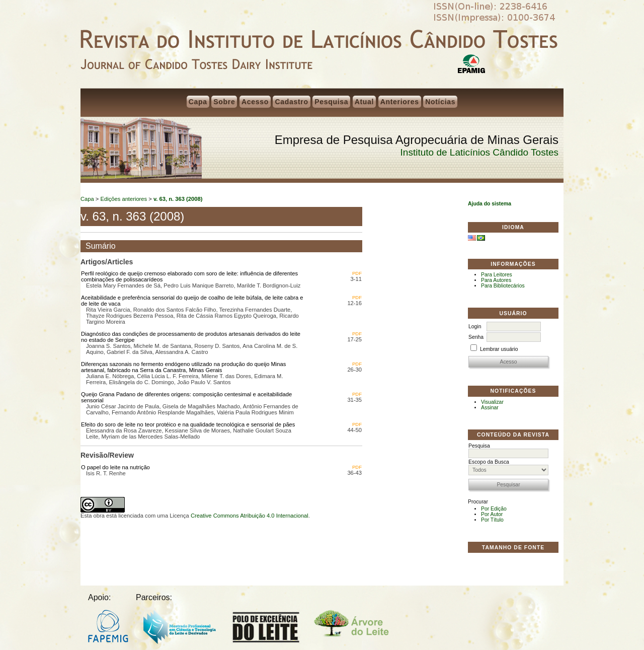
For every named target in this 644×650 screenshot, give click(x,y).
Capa (198, 102)
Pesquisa (331, 102)
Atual (365, 102)
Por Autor (492, 514)
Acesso (255, 102)
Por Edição (494, 509)
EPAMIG (471, 66)
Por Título (492, 520)
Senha (476, 337)
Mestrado (183, 629)
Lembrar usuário (499, 349)
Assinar (490, 408)
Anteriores (400, 102)
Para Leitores (497, 275)
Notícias (440, 102)
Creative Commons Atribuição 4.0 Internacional (250, 516)
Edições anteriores (124, 199)
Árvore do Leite (353, 624)
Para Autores (496, 280)
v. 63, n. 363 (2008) (178, 199)
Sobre (224, 102)
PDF (357, 273)
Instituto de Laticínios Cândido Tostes (479, 152)
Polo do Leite (269, 628)
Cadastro (291, 102)
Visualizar (492, 402)
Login (475, 327)
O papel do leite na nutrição (115, 467)
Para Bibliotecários (503, 286)
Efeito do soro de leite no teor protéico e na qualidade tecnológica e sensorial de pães (188, 424)
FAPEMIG (108, 626)
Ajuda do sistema (490, 204)
